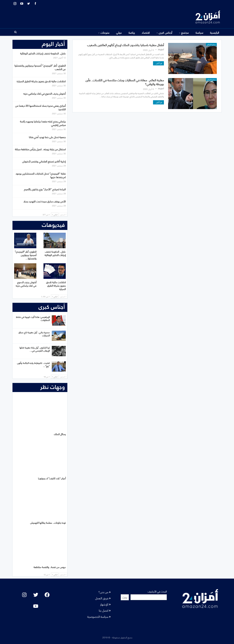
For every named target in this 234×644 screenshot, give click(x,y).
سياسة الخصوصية (98, 616)
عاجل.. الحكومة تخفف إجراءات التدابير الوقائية (43, 53)
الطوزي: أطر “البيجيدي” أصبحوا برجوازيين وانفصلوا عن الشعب (40, 67)
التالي (55, 215)
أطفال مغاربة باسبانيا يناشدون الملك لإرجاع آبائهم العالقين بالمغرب (126, 45)
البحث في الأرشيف (157, 591)
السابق (63, 215)
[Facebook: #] (47, 595)
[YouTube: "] (36, 606)
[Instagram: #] (24, 595)
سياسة (199, 32)
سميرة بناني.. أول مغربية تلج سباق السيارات (34, 334)
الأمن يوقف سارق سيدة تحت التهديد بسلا (45, 201)
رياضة (132, 32)
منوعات (105, 32)
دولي (119, 32)
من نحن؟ (103, 592)
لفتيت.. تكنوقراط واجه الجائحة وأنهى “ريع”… (33, 364)
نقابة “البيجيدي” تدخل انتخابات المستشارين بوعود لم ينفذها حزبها (41, 175)
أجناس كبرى (166, 32)
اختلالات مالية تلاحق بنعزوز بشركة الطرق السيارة (41, 81)
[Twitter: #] (36, 595)
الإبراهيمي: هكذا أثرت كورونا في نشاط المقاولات (33, 318)
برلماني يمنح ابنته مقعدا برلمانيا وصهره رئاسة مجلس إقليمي (43, 123)
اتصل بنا (104, 610)
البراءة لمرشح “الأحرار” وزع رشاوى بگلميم (45, 189)
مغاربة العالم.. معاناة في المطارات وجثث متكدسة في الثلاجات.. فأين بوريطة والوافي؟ (125, 82)
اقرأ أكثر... (158, 63)
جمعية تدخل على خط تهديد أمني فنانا (47, 137)
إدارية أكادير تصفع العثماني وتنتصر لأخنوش (44, 161)
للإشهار (104, 604)
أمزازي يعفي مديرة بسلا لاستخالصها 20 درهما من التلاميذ (40, 107)
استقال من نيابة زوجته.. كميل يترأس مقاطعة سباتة (40, 149)
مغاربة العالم (211, 44)
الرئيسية (215, 32)
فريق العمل (102, 598)
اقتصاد (146, 32)
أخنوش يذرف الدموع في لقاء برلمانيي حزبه (45, 93)
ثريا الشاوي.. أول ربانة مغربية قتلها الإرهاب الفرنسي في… (35, 349)
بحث (125, 597)
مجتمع (185, 32)
